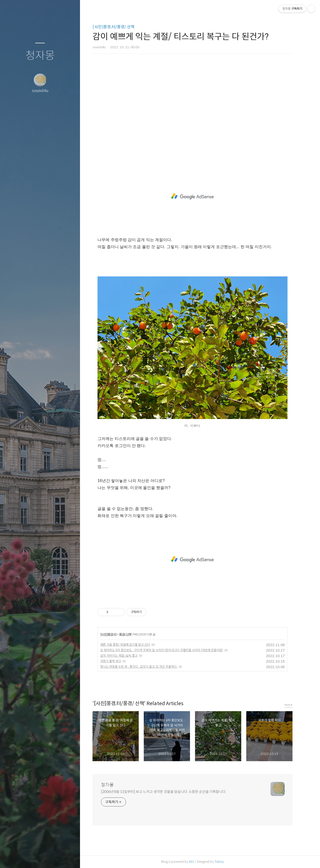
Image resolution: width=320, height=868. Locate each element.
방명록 (30, 858)
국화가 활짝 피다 (115, 661)
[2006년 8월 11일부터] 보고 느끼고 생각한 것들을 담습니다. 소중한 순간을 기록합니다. (168, 792)
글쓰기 (10, 858)
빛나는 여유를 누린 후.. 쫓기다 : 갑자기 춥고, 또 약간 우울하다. (143, 667)
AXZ (196, 862)
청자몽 (40, 56)
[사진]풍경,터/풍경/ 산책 (118, 27)
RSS (50, 858)
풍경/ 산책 (130, 634)
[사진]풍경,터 (113, 634)
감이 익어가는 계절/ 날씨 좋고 (123, 656)
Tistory (223, 862)
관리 (70, 858)
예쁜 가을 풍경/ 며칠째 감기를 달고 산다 (129, 644)
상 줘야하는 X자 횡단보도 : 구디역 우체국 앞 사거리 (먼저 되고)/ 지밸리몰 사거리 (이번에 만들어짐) (166, 650)
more (293, 705)
